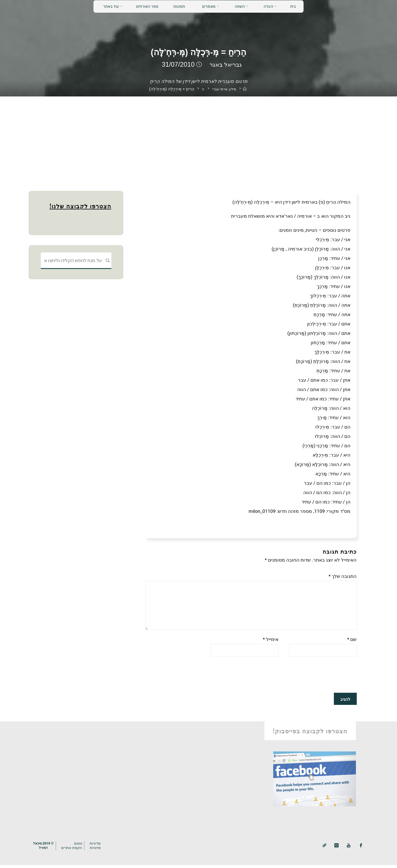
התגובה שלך (343, 576)
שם (352, 642)
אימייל (271, 642)
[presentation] (315, 678)
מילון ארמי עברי (224, 89)
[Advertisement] (198, 138)
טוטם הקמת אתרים (74, 848)
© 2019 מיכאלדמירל (44, 848)
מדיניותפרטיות (98, 848)
